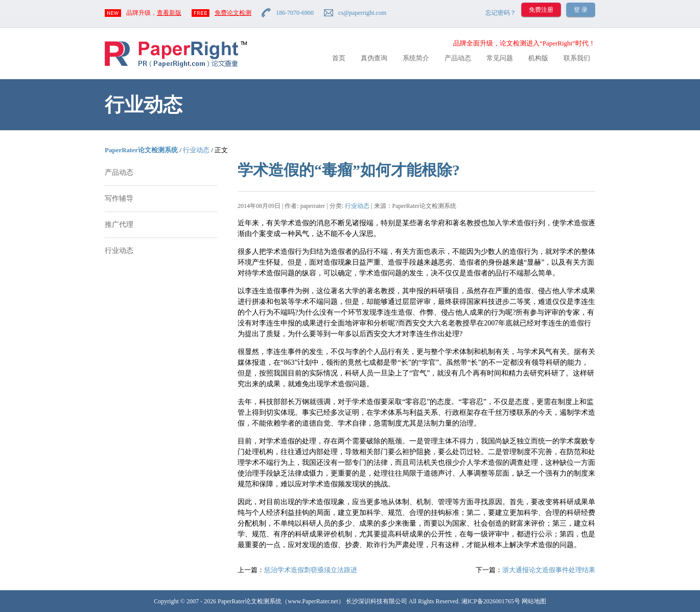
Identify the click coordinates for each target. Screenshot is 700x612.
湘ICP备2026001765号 (491, 601)
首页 (339, 58)
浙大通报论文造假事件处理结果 (549, 570)
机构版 (538, 58)
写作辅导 (119, 198)
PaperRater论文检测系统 (141, 150)
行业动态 (196, 150)
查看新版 (169, 13)
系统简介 (416, 58)
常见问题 (500, 58)
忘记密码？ (501, 13)
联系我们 (577, 58)
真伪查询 (374, 58)
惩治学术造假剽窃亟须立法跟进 (311, 570)
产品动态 (458, 58)
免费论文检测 (233, 13)
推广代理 (119, 225)
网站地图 (534, 601)
